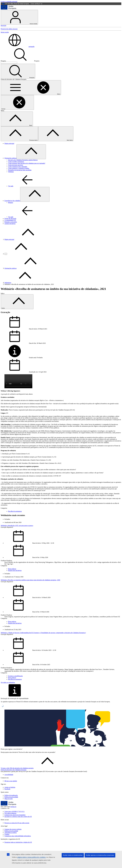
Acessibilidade (9, 775)
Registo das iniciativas (15, 570)
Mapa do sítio (9, 799)
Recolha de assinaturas (15, 511)
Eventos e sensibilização (15, 676)
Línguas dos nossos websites (13, 829)
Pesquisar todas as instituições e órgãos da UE (18, 842)
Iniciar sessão (19, 17)
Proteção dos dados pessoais (9, 29)
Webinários (8, 283)
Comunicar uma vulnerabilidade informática (18, 836)
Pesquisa (3, 61)
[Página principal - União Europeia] (8, 9)
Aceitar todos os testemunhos (73, 855)
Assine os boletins (10, 787)
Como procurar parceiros (16, 165)
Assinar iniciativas (10, 224)
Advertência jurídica (11, 833)
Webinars (11, 172)
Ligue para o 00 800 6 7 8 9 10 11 (14, 811)
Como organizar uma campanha (18, 167)
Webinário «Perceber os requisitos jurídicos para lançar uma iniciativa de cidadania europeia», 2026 (30, 580)
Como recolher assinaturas (16, 162)
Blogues (11, 203)
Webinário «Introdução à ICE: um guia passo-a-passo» (17, 526)
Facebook (7, 789)
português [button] (18, 47)
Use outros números (10, 813)
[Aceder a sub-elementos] (31, 152)
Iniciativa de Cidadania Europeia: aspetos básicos (23, 160)
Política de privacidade (11, 797)
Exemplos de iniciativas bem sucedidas (20, 170)
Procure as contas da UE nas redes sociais (17, 823)
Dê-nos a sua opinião (11, 781)
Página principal (9, 143)
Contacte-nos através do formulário (15, 815)
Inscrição (3, 25)
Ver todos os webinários (8, 682)
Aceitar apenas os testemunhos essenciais (100, 855)
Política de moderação (11, 795)
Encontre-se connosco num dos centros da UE (18, 817)
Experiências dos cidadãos (12, 201)
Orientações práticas (10, 158)
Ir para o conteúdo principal (9, 2)
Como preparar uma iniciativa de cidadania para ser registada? (27, 163)
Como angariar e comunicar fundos (19, 168)
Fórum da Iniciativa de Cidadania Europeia (14, 770)
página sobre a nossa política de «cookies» (32, 857)
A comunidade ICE (10, 220)
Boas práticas (12, 569)
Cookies (7, 834)
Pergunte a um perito (11, 222)
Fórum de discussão (10, 219)
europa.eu (13, 807)
